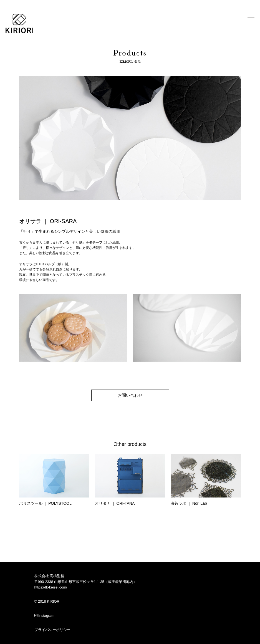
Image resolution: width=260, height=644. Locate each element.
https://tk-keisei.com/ (51, 587)
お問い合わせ (130, 395)
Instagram (44, 616)
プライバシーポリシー (52, 630)
